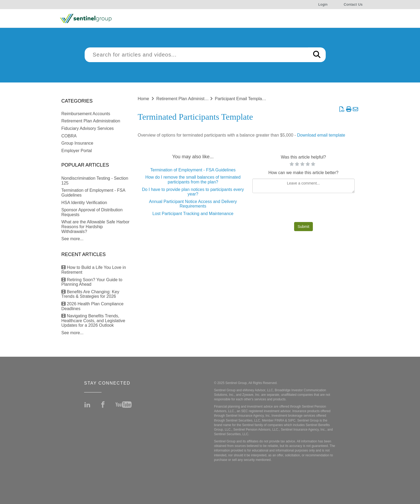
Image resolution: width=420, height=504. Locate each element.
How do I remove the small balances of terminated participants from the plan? (193, 180)
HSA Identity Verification (84, 203)
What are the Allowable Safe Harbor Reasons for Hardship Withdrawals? (95, 227)
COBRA (69, 136)
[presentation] (303, 209)
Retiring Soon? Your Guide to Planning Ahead (92, 282)
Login (323, 4)
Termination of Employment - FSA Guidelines (193, 170)
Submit (303, 227)
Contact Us (353, 4)
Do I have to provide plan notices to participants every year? (193, 192)
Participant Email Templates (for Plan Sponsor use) (263, 99)
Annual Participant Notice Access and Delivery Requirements (193, 204)
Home (143, 99)
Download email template (321, 135)
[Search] (317, 55)
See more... (72, 239)
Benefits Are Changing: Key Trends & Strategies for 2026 (90, 294)
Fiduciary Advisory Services (88, 128)
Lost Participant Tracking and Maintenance (193, 214)
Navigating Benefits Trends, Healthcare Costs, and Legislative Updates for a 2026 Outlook (93, 321)
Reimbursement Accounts (86, 114)
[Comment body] (304, 186)
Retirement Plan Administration (91, 121)
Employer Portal (77, 151)
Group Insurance (77, 143)
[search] (196, 55)
